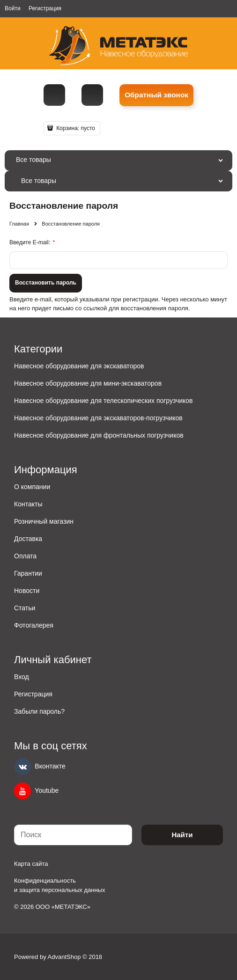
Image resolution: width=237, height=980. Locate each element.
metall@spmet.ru (92, 95)
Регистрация (45, 8)
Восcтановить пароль (46, 283)
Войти (13, 8)
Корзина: (75, 128)
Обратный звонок (156, 95)
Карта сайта (31, 864)
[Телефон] (54, 95)
